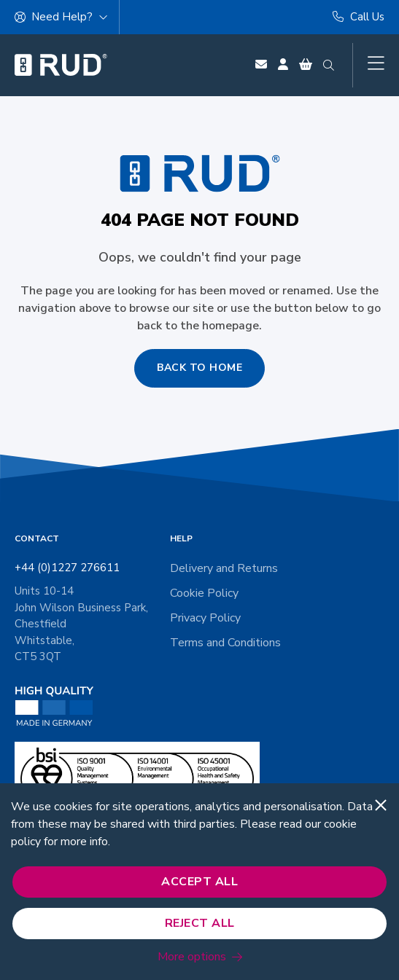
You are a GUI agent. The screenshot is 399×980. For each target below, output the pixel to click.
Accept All (199, 882)
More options (192, 957)
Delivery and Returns (224, 568)
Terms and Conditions (225, 643)
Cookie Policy (204, 593)
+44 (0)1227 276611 (67, 568)
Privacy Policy (205, 618)
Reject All (200, 923)
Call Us (359, 17)
